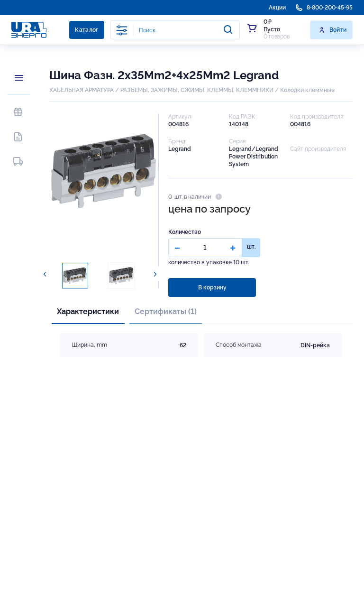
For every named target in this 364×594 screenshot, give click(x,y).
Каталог (87, 30)
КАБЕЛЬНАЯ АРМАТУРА (82, 90)
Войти (332, 30)
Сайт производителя (318, 149)
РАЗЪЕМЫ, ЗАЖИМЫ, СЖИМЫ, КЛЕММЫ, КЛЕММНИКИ (197, 90)
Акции (277, 8)
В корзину (212, 288)
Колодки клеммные (307, 90)
